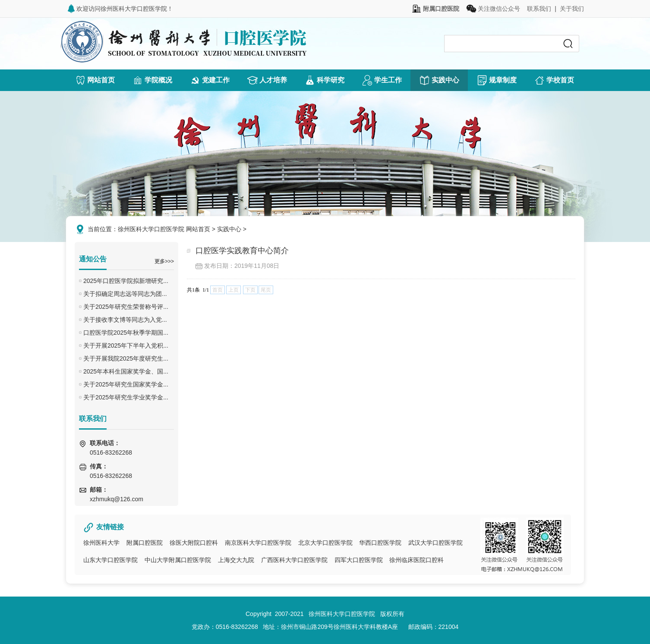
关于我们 (572, 9)
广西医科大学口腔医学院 (294, 560)
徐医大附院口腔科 (194, 543)
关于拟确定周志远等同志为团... (125, 294)
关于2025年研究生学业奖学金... (126, 397)
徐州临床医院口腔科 (417, 560)
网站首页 (198, 229)
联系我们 (539, 9)
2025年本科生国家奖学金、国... (126, 371)
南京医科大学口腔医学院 (258, 543)
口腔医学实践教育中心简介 (242, 251)
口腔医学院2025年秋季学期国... (126, 333)
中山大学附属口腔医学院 (178, 560)
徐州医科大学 (101, 543)
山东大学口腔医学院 (110, 560)
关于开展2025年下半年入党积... (126, 346)
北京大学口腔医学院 (325, 543)
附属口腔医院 (145, 543)
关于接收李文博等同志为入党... (125, 320)
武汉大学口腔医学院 (435, 543)
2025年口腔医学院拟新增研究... (126, 281)
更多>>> (164, 261)
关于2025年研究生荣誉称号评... (126, 307)
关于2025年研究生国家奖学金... (126, 384)
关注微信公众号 (493, 9)
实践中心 (229, 229)
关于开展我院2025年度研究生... (126, 358)
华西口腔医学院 (380, 543)
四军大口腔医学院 (359, 560)
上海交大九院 (236, 560)
